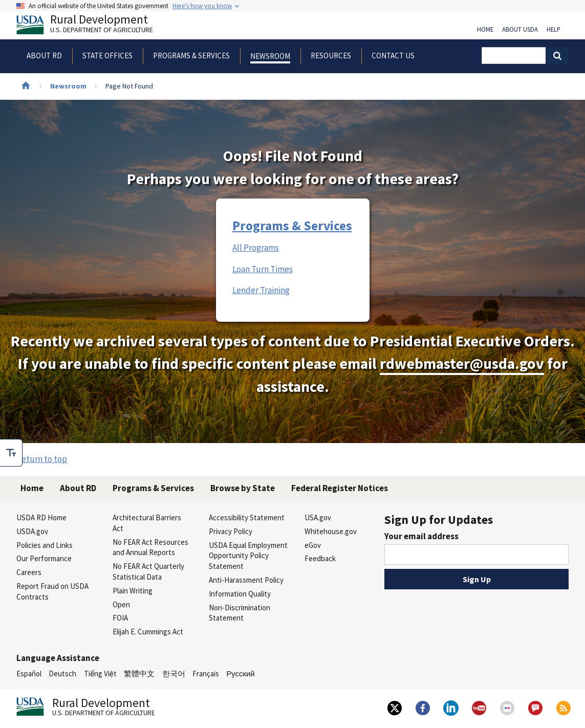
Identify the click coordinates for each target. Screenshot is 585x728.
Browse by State (243, 488)
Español (29, 674)
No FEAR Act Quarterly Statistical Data (148, 571)
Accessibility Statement (247, 517)
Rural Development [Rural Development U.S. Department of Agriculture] (93, 26)
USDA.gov (32, 531)
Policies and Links (45, 545)
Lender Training (261, 290)
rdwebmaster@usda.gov (462, 363)
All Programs (256, 248)
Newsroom (68, 86)
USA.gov (318, 517)
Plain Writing (133, 591)
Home (485, 30)
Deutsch (62, 674)
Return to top (42, 459)
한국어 (174, 674)
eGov (313, 545)
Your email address (421, 536)
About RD (78, 488)
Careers (29, 572)
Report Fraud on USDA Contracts (52, 591)
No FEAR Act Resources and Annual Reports (150, 547)
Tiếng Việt (100, 674)
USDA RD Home (41, 517)
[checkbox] (11, 453)
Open (121, 604)
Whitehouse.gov (331, 531)
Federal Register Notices (340, 488)
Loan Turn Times (263, 269)
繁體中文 (139, 674)
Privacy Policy (231, 531)
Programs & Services (292, 226)
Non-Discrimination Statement (240, 613)
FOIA (120, 618)
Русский (240, 674)
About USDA (520, 30)
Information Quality (240, 594)
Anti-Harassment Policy (246, 580)
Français (206, 674)
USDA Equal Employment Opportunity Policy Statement (248, 556)
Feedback (320, 558)
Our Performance (44, 558)
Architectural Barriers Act (147, 523)
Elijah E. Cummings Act (148, 632)
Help (554, 30)
